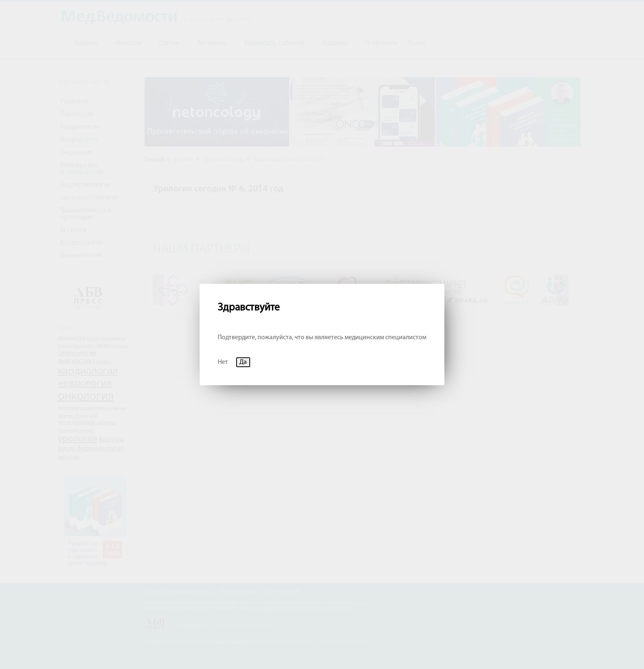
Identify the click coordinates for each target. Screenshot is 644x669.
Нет (223, 362)
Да (243, 362)
